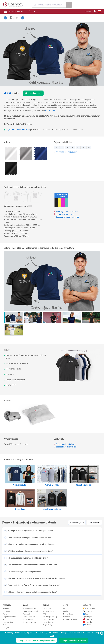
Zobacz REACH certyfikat (66, 447)
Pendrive (32, 11)
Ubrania (7, 93)
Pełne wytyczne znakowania (67, 211)
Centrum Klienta (49, 611)
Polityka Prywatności (70, 619)
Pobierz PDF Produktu (64, 214)
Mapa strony (48, 625)
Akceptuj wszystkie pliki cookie (74, 640)
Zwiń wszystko (94, 522)
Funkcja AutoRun (29, 617)
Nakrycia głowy (8, 622)
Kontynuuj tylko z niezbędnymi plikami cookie (36, 640)
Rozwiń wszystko (77, 522)
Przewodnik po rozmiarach (66, 152)
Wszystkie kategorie (14, 11)
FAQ (45, 614)
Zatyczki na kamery (10, 617)
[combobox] (49, 5)
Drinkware (7, 611)
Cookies (66, 611)
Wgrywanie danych (30, 608)
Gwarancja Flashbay (50, 617)
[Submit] (35, 5)
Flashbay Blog (89, 608)
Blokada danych (29, 619)
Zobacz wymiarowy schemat (67, 217)
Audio (5, 625)
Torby (5, 619)
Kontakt (88, 11)
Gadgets (6, 628)
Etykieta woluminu (29, 622)
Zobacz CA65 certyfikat (65, 444)
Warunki (66, 608)
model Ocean (51, 110)
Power (5, 614)
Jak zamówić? (48, 608)
